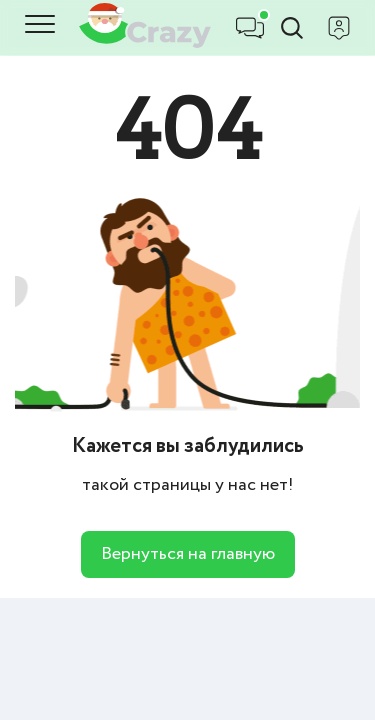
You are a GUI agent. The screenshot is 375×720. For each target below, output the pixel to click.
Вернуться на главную (188, 554)
